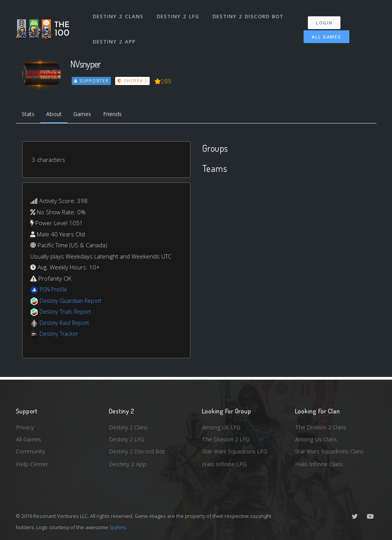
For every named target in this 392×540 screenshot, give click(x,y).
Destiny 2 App (115, 36)
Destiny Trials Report (67, 313)
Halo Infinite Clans (319, 464)
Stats (29, 115)
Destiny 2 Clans (118, 15)
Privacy (26, 426)
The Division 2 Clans (322, 426)
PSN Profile (54, 290)
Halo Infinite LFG (224, 464)
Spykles (118, 527)
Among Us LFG (222, 426)
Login (326, 20)
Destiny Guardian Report (72, 301)
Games (86, 115)
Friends (118, 115)
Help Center (32, 464)
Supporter (92, 81)
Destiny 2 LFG (179, 15)
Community (31, 451)
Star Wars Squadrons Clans (331, 451)
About (56, 115)
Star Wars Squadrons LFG (236, 451)
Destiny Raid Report (66, 323)
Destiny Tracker (60, 335)
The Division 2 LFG (227, 439)
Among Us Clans (317, 439)
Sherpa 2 (133, 81)
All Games (323, 34)
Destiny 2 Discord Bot (249, 15)
